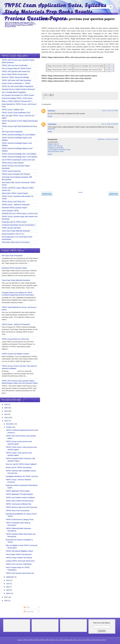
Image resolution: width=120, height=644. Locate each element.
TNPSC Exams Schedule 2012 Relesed (16, 174)
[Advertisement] (61, 217)
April (8, 590)
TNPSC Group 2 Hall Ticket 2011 (14, 202)
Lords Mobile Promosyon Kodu (59, 150)
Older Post (114, 194)
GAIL (62, 640)
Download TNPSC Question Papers (14, 208)
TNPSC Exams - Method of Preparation (16, 205)
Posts (27, 607)
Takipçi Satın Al (53, 144)
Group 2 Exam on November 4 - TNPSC (16, 83)
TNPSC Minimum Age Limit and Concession (22, 507)
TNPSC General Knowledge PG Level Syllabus (19, 135)
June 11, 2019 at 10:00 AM (110, 124)
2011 (6, 597)
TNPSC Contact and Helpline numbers (15, 354)
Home (80, 192)
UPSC (25, 640)
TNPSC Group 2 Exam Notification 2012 (16, 113)
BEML (88, 640)
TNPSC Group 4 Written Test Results (19, 558)
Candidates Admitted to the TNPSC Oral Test (22, 476)
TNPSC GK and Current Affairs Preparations (18, 86)
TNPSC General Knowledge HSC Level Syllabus (19, 154)
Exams (20, 640)
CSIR (93, 640)
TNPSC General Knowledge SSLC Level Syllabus (19, 157)
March (9, 593)
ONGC (104, 640)
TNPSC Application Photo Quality (18, 491)
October (9, 427)
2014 (6, 414)
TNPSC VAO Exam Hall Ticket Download (16, 80)
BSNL (52, 640)
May (8, 587)
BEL (71, 640)
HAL (80, 640)
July (8, 580)
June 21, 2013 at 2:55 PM (110, 111)
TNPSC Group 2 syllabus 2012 (13, 110)
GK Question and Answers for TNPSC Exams (18, 95)
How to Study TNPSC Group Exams (15, 74)
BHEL (67, 640)
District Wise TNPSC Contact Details (15, 193)
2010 (6, 601)
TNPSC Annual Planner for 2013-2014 (15, 339)
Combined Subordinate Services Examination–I (19, 225)
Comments (29, 612)
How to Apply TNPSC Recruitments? (19, 554)
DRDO (42, 640)
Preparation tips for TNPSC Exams (14, 222)
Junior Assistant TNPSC (10, 211)
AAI (84, 640)
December (10, 424)
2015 (6, 411)
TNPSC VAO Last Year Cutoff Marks (15, 65)
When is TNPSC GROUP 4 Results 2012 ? (17, 101)
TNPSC (31, 640)
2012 (6, 421)
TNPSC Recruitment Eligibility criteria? (19, 551)
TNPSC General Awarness (11, 171)
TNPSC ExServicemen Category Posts (20, 520)
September (10, 577)
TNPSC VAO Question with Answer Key (16, 71)
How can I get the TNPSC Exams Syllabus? (21, 464)
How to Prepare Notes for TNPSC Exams (16, 68)
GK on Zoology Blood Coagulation (14, 92)
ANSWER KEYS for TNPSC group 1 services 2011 (20, 214)
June (8, 584)
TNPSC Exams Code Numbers (13, 163)
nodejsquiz (52, 124)
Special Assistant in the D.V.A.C (13, 234)
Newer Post (47, 194)
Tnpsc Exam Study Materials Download (16, 231)
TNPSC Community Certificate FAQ (18, 504)
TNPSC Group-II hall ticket (11, 228)
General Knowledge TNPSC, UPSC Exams (17, 98)
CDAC (98, 640)
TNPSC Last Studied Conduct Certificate (20, 498)
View (111, 66)
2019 (6, 404)
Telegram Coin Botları (56, 148)
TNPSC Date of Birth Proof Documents (20, 501)
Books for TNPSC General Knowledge (15, 77)
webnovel (51, 129)
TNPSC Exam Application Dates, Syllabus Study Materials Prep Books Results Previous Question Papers (55, 12)
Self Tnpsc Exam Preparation (12, 132)
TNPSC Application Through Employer (19, 494)
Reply (50, 116)
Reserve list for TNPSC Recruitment (19, 467)
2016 (6, 408)
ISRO (47, 640)
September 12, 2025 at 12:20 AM (108, 139)
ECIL (75, 640)
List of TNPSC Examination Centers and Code (18, 160)
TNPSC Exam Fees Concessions (18, 511)
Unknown (51, 111)
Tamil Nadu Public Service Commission (16, 242)
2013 (6, 418)
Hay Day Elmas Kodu (56, 151)
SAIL (57, 640)
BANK (37, 640)
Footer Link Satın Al (55, 146)
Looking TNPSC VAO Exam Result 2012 (20, 561)
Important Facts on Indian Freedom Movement (18, 89)
